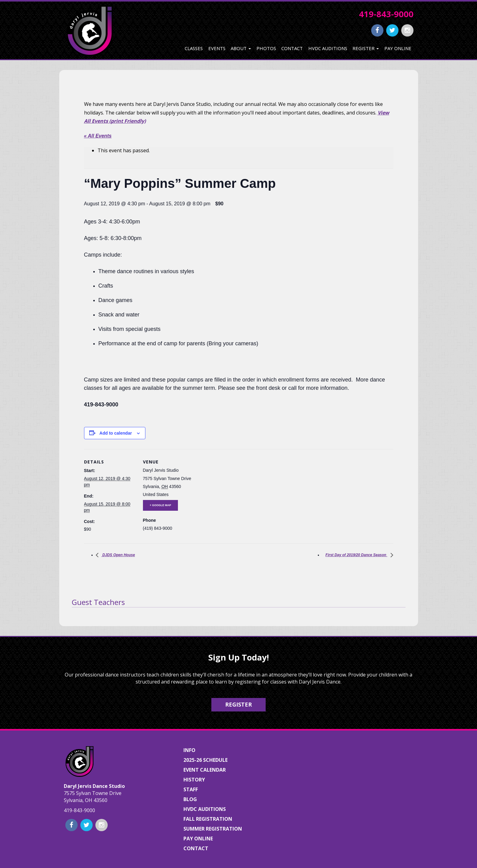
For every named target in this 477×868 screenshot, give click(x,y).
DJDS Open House (118, 555)
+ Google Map (160, 505)
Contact (292, 48)
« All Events (98, 136)
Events (217, 48)
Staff (191, 789)
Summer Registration (213, 829)
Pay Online (398, 48)
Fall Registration (208, 819)
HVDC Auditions (328, 48)
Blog (190, 799)
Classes (194, 48)
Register (366, 48)
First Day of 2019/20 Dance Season (356, 555)
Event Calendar (205, 770)
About (241, 48)
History (194, 780)
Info (189, 750)
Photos (266, 48)
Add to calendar (116, 433)
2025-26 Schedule (206, 760)
